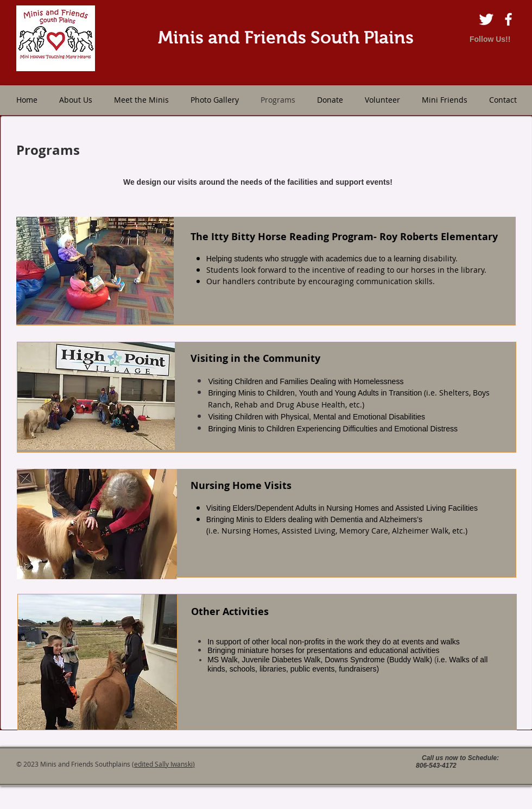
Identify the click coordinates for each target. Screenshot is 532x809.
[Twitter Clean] (486, 19)
